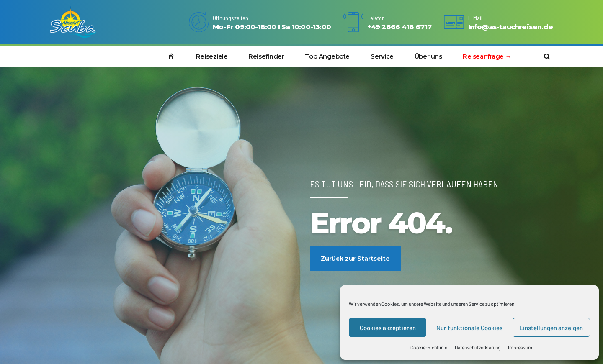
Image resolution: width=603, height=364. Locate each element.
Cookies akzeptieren (388, 328)
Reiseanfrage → (487, 56)
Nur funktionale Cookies (469, 328)
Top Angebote (327, 56)
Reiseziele (212, 56)
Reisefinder (266, 56)
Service (382, 56)
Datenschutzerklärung (478, 347)
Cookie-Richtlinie (429, 347)
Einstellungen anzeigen (551, 328)
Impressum (520, 347)
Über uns (428, 56)
